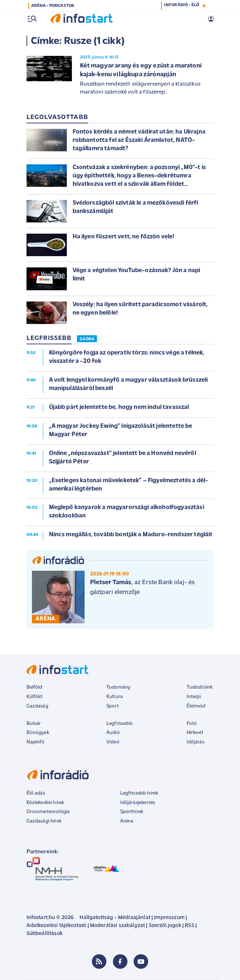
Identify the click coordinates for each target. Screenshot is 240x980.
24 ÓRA (87, 339)
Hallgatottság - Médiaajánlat (115, 918)
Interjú (194, 697)
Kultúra (115, 697)
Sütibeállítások (44, 934)
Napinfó (36, 742)
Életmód (196, 706)
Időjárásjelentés (138, 803)
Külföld (34, 697)
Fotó (192, 724)
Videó (113, 742)
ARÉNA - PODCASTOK (53, 6)
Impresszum (169, 918)
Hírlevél (195, 733)
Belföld (34, 687)
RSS (189, 926)
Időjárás (196, 742)
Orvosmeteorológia (48, 812)
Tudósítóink (200, 687)
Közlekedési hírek (45, 803)
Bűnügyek (38, 733)
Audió (113, 733)
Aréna (127, 821)
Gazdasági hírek (44, 821)
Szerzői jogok (165, 926)
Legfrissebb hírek (139, 793)
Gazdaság (37, 706)
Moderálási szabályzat (117, 926)
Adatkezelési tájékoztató (56, 926)
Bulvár (34, 724)
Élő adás (36, 793)
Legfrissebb (119, 724)
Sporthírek (132, 812)
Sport (113, 706)
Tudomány (118, 687)
